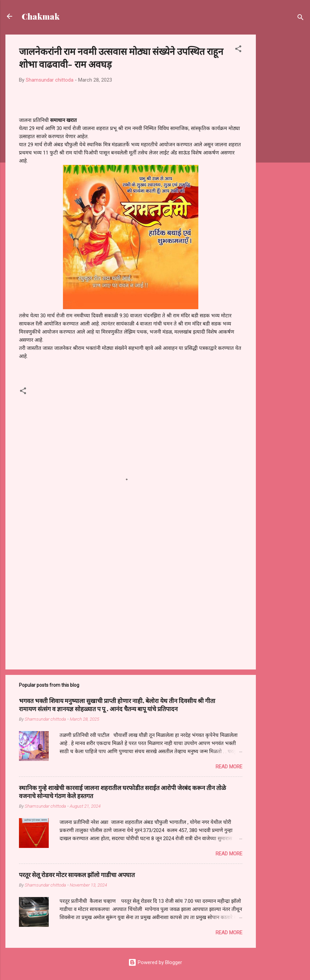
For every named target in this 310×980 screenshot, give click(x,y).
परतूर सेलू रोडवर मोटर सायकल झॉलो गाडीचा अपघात (77, 875)
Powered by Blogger (155, 962)
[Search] (301, 18)
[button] (238, 50)
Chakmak (41, 16)
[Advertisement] (283, 136)
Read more (229, 767)
